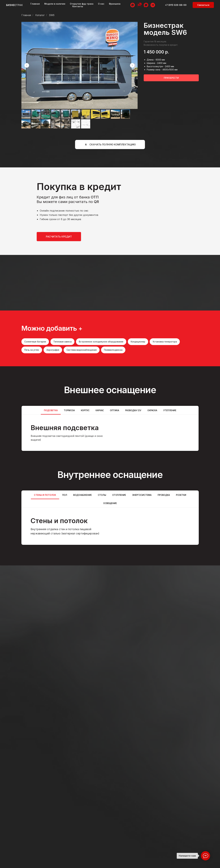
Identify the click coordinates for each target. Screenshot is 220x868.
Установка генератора (165, 342)
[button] (203, 5)
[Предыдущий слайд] (27, 65)
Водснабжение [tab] (82, 495)
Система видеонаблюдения (82, 350)
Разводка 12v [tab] (133, 410)
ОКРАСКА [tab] (152, 410)
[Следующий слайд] (132, 65)
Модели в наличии (55, 4)
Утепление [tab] (170, 410)
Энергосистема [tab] (142, 495)
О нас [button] (101, 4)
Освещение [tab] (110, 503)
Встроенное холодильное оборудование (101, 342)
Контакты (78, 6)
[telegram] (153, 5)
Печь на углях (32, 350)
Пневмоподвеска (113, 350)
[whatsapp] (133, 5)
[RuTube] (139, 5)
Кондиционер (138, 342)
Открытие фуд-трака (82, 4)
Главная (35, 4)
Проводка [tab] (164, 495)
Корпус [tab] (85, 410)
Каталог (40, 15)
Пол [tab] (65, 495)
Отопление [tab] (119, 495)
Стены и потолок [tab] (45, 495)
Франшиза (115, 4)
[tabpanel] (110, 433)
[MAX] (146, 5)
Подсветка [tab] (51, 410)
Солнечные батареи (35, 342)
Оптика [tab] (115, 410)
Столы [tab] (102, 495)
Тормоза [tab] (69, 410)
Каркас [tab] (100, 410)
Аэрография (53, 350)
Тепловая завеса (62, 342)
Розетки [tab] (181, 495)
